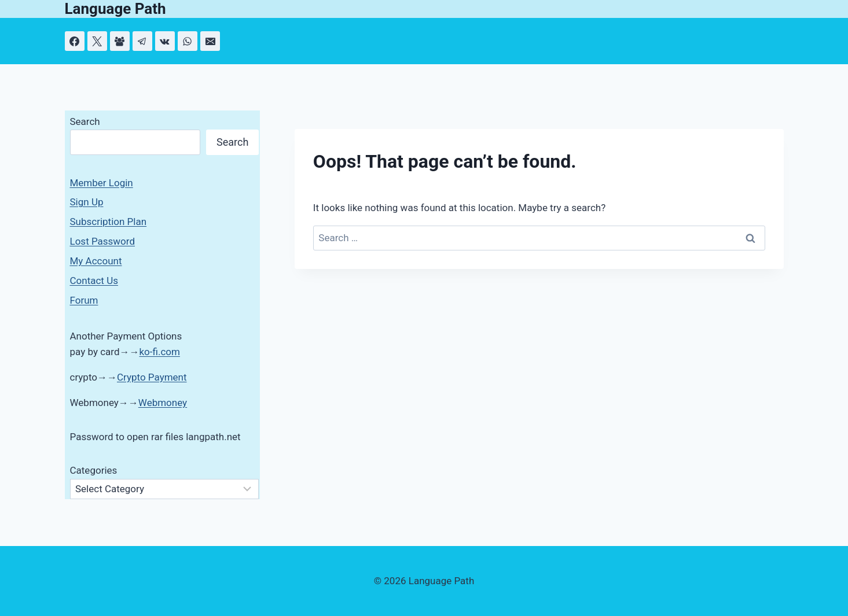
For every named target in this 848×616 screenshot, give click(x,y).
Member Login (102, 183)
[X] (97, 41)
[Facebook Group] (120, 41)
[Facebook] (75, 41)
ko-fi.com (159, 352)
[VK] (165, 41)
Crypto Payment (152, 377)
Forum (84, 300)
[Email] (210, 41)
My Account (96, 261)
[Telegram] (142, 41)
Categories (94, 470)
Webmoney (163, 403)
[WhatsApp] (188, 41)
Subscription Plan (109, 222)
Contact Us (94, 281)
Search (85, 121)
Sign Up (87, 202)
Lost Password (103, 241)
